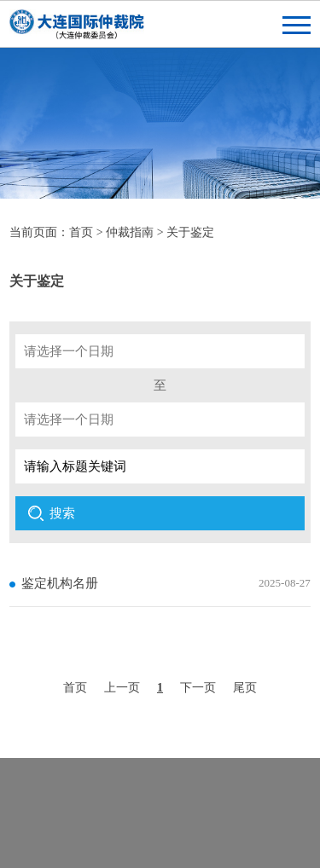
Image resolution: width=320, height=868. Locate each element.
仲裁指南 (130, 232)
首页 (81, 232)
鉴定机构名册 (60, 583)
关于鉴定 (190, 232)
